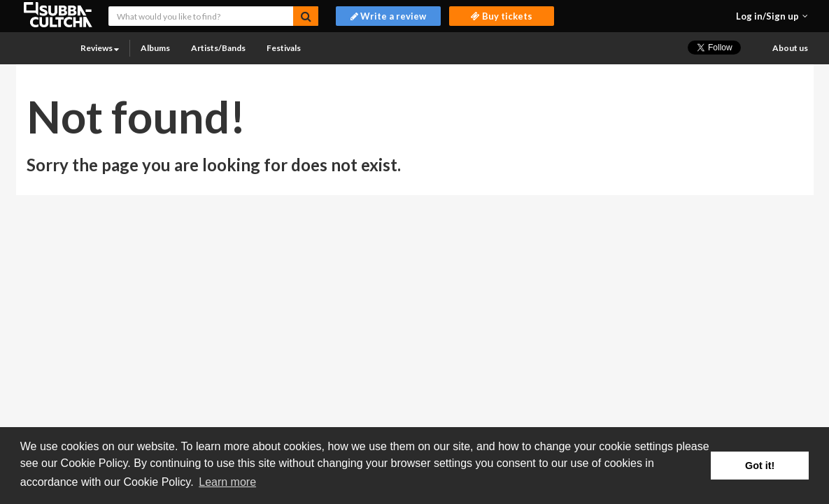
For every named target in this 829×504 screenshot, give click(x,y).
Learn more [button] (227, 482)
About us (790, 48)
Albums (155, 48)
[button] (772, 16)
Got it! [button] (760, 466)
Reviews (100, 48)
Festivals (284, 48)
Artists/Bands (218, 48)
